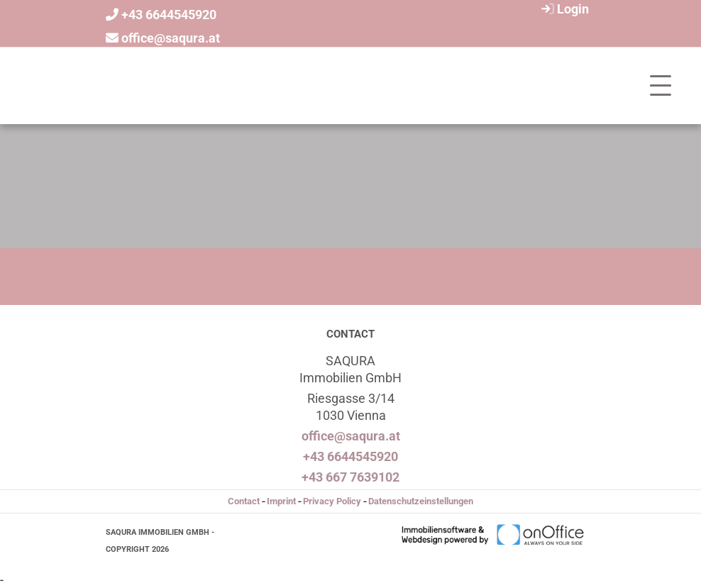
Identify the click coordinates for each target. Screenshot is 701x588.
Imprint (281, 501)
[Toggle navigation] (661, 86)
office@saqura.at (171, 38)
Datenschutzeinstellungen (421, 501)
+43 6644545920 (169, 15)
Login (563, 9)
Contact (244, 501)
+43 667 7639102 (350, 477)
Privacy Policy (332, 501)
